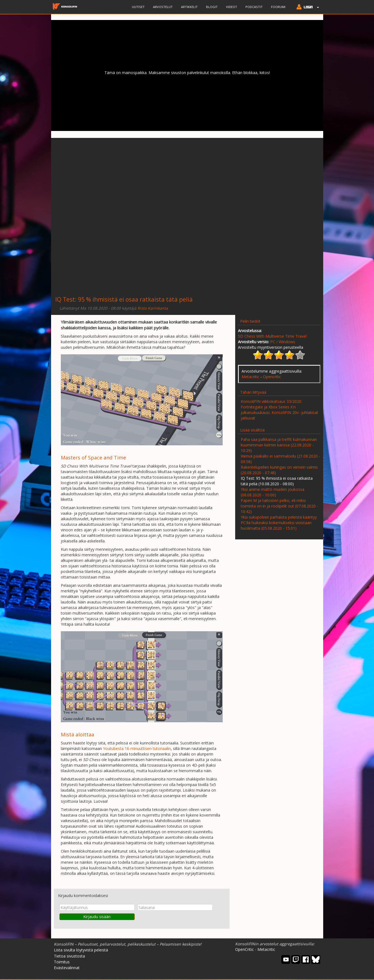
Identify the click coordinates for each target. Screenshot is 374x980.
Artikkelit (189, 7)
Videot (232, 7)
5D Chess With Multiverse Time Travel (272, 336)
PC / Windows (283, 342)
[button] (306, 7)
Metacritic (250, 377)
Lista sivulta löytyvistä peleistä (81, 950)
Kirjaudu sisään (97, 917)
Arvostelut (163, 7)
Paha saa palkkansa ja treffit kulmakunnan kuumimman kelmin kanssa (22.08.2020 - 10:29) (279, 445)
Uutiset (138, 7)
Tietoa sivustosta (69, 956)
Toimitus (62, 962)
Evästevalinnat (67, 968)
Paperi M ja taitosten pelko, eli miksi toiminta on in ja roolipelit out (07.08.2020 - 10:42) (279, 506)
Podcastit (254, 7)
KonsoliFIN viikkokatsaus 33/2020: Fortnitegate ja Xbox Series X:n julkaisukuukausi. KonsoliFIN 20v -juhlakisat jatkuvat (279, 410)
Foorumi (278, 7)
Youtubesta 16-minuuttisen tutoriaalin (137, 748)
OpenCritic (244, 949)
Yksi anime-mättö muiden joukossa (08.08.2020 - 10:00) (273, 492)
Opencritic (272, 377)
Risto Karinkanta (153, 308)
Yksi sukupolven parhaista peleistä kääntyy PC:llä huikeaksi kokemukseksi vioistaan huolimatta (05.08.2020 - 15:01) (279, 523)
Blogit (212, 7)
